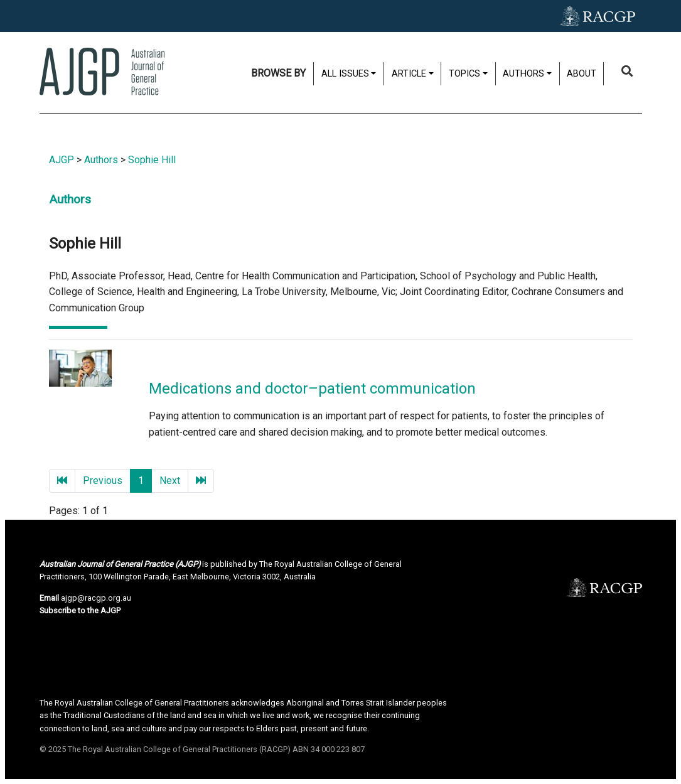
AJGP (62, 160)
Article (409, 74)
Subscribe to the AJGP (80, 610)
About (582, 74)
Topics (464, 74)
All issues (345, 74)
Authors (523, 74)
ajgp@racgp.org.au (96, 598)
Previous (103, 481)
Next (170, 481)
